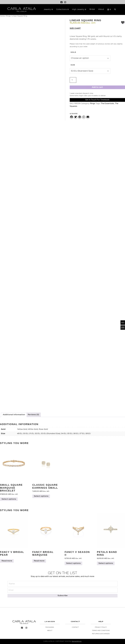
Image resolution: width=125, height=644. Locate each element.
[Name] (62, 584)
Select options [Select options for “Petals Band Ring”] (106, 563)
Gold (73, 52)
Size (73, 65)
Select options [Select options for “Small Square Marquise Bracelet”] (9, 499)
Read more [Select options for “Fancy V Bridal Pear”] (7, 561)
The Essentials (107, 104)
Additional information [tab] (14, 415)
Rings (8, 16)
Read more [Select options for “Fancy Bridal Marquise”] (39, 561)
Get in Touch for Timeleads (97, 100)
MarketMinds (77, 641)
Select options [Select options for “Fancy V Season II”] (73, 563)
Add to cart (97, 87)
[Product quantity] (73, 80)
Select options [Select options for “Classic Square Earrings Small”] (41, 496)
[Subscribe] (62, 596)
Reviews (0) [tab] (33, 415)
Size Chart (75, 28)
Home (2, 16)
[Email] (62, 590)
